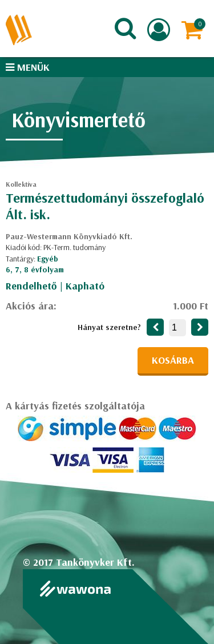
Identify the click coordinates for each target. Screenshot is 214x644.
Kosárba (173, 360)
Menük (28, 67)
